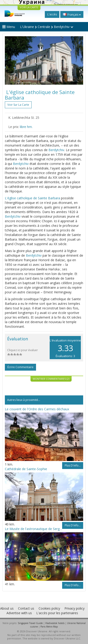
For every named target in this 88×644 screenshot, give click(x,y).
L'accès (52, 14)
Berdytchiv (56, 150)
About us (7, 608)
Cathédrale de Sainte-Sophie (26, 469)
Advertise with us (19, 613)
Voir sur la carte (18, 105)
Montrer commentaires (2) (51, 379)
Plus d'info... (73, 465)
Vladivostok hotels (55, 623)
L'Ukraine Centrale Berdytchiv (47, 27)
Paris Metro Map (49, 627)
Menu (9, 27)
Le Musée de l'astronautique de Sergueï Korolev (33, 529)
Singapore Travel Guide (30, 623)
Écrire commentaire (20, 367)
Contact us (26, 608)
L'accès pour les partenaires (57, 613)
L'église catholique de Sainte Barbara (32, 198)
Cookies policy (49, 608)
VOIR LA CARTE (29, 7)
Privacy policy (74, 608)
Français (72, 14)
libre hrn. (26, 127)
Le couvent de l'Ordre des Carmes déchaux (37, 409)
